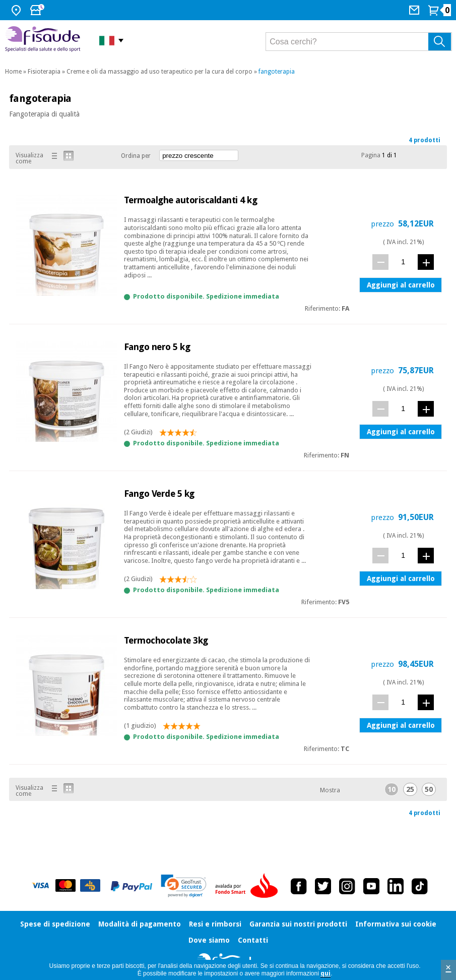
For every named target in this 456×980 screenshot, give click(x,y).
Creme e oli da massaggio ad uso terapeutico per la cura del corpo (159, 72)
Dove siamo (209, 940)
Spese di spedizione (55, 924)
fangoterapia (277, 72)
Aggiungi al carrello (401, 285)
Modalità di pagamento (140, 924)
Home (13, 72)
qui (325, 973)
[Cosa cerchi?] (359, 42)
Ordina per (136, 156)
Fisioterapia (44, 72)
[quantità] (403, 262)
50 (429, 789)
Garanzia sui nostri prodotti (298, 924)
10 (392, 789)
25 (410, 789)
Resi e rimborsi (215, 924)
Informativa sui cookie (396, 924)
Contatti (253, 940)
